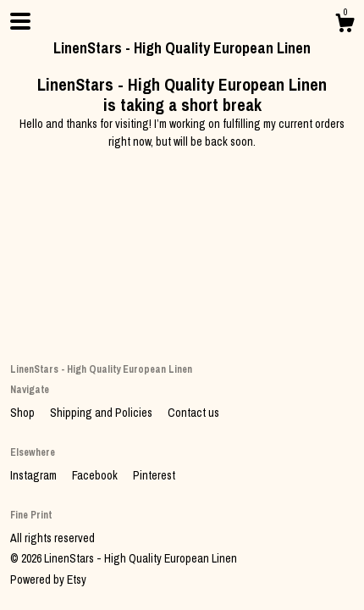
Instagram (35, 475)
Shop (24, 413)
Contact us (193, 413)
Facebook (96, 475)
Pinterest (154, 475)
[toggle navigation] (20, 21)
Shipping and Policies (102, 413)
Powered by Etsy (48, 579)
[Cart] (345, 25)
